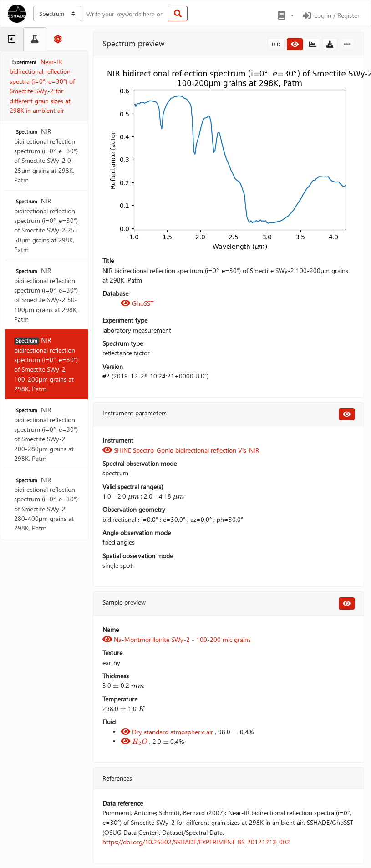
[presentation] (134, 496)
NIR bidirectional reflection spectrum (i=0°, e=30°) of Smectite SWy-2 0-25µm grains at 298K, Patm (46, 156)
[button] (285, 15)
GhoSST (137, 303)
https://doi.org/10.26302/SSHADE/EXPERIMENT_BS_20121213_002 (196, 842)
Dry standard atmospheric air (168, 732)
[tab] (12, 39)
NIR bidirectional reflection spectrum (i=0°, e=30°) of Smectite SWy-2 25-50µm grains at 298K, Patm (46, 225)
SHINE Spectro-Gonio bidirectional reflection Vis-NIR (181, 450)
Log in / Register (330, 15)
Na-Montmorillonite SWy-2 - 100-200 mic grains (177, 639)
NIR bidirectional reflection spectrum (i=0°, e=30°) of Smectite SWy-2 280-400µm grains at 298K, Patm (46, 504)
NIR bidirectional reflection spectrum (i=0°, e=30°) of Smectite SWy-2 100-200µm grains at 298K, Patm (46, 364)
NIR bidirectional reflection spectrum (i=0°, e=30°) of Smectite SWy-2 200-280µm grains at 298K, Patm (46, 434)
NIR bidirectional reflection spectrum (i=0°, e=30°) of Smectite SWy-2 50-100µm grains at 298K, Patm (46, 295)
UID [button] (276, 44)
